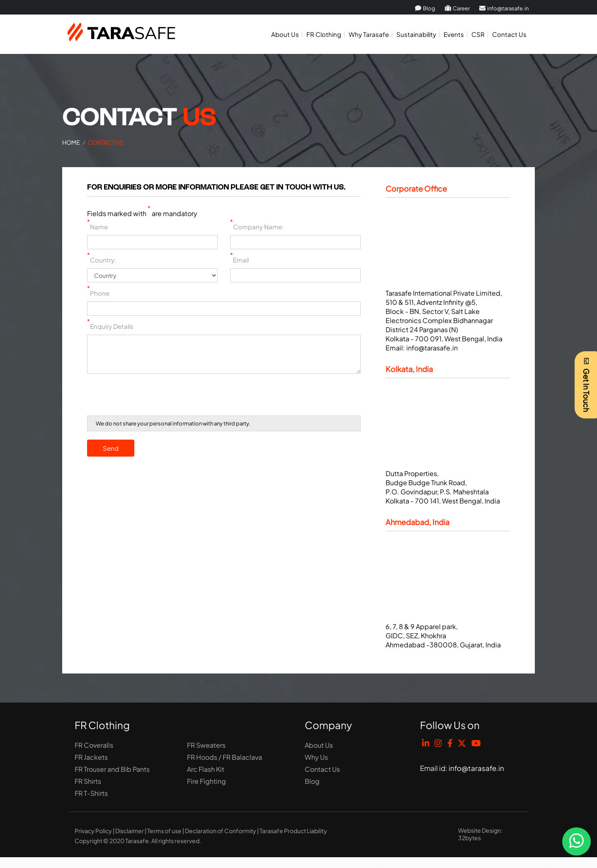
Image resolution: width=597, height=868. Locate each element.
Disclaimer (130, 831)
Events (454, 34)
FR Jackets (91, 757)
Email (239, 260)
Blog (425, 8)
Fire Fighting (206, 781)
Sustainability (416, 34)
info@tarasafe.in (504, 8)
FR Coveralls (94, 745)
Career (457, 8)
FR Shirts (88, 781)
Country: (102, 260)
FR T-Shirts (91, 793)
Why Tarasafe (369, 34)
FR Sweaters (206, 745)
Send (111, 448)
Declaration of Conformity (221, 831)
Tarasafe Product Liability (293, 831)
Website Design (479, 830)
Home (71, 142)
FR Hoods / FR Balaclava (224, 757)
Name (97, 227)
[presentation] (150, 396)
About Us (285, 34)
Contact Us (509, 34)
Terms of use (164, 831)
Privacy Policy (93, 831)
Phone (98, 293)
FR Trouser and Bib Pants (112, 769)
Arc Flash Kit (206, 769)
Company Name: (257, 227)
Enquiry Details (110, 326)
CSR (478, 34)
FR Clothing (324, 34)
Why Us (316, 757)
